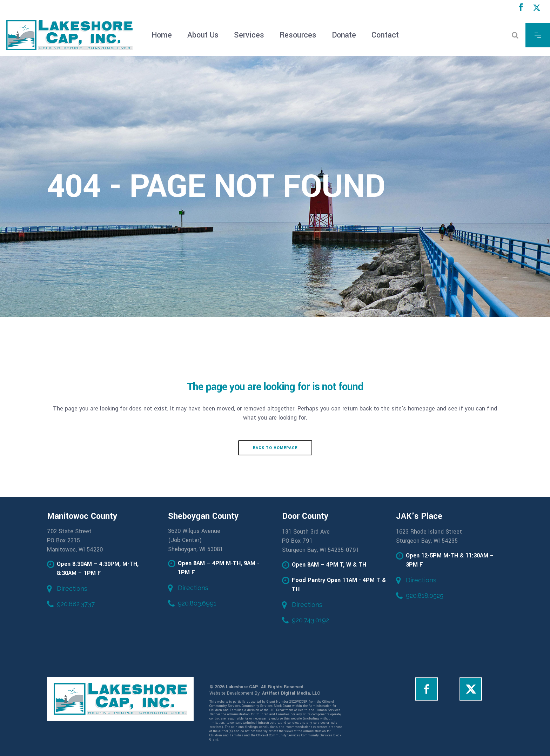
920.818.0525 (425, 596)
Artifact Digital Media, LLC (291, 693)
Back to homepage (275, 448)
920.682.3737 (76, 604)
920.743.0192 (310, 620)
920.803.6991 (197, 603)
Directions (72, 588)
